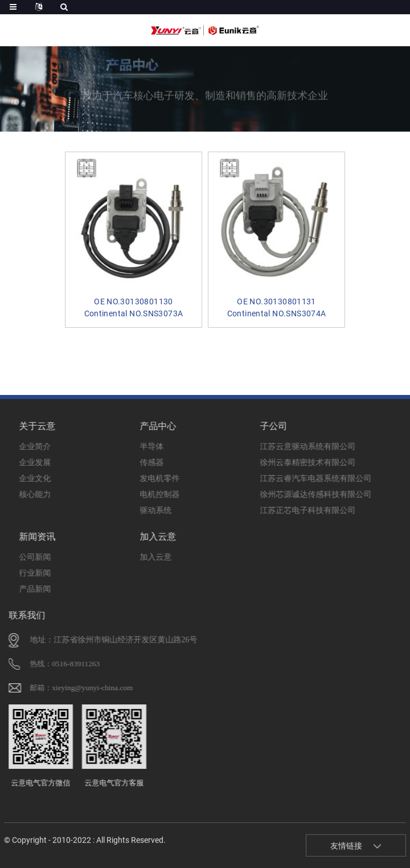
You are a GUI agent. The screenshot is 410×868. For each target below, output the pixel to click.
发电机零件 (130, 475)
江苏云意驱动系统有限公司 (250, 443)
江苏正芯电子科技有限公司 (250, 507)
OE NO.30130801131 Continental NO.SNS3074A (266, 296)
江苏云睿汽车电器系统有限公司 (250, 475)
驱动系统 (130, 507)
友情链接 (346, 851)
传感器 (130, 459)
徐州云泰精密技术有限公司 (250, 459)
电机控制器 (130, 491)
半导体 (130, 443)
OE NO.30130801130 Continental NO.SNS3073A (143, 296)
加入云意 (130, 554)
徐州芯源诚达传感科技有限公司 (250, 491)
